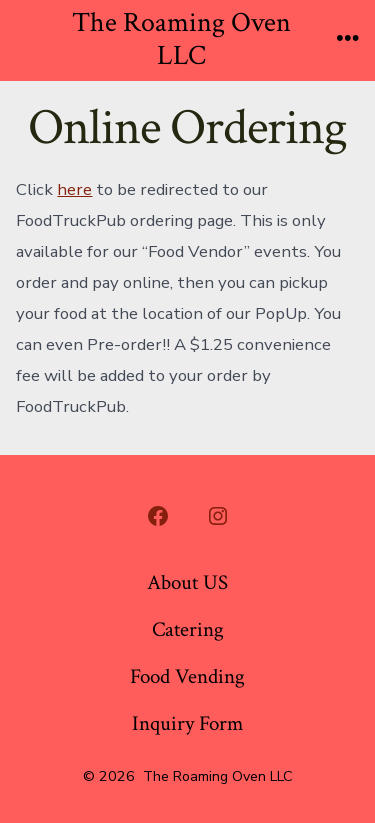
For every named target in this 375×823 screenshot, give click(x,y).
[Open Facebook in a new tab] (158, 516)
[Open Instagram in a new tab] (218, 516)
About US (187, 582)
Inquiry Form (187, 723)
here (74, 189)
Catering (188, 629)
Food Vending (187, 676)
